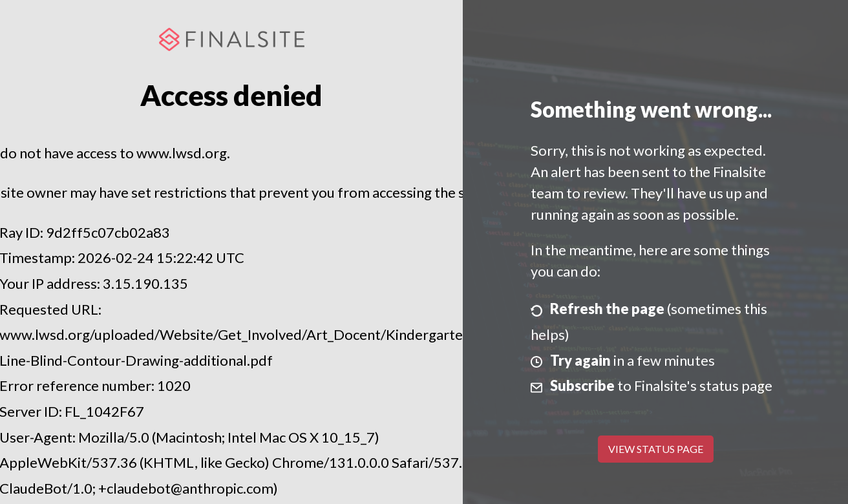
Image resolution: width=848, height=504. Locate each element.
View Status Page (656, 449)
